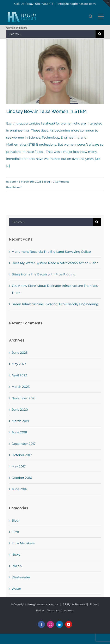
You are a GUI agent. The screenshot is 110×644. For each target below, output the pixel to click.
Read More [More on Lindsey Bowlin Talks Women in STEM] (13, 187)
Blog (47, 182)
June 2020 (20, 410)
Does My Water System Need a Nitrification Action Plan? (55, 263)
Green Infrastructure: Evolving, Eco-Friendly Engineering (55, 304)
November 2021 (24, 398)
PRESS (17, 566)
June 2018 (19, 432)
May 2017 (19, 466)
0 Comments (61, 182)
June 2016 (19, 489)
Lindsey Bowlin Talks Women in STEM (46, 111)
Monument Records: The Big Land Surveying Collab (51, 252)
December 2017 (24, 444)
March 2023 (21, 387)
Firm (15, 532)
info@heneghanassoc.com (76, 4)
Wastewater (21, 577)
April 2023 (19, 375)
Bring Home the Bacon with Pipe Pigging (44, 274)
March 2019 (20, 421)
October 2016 (22, 478)
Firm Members (23, 543)
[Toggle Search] (91, 16)
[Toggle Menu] (101, 17)
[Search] (100, 34)
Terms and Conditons (60, 610)
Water (16, 589)
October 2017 (22, 455)
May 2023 (19, 364)
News (16, 554)
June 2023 (20, 353)
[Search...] (51, 34)
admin (14, 182)
